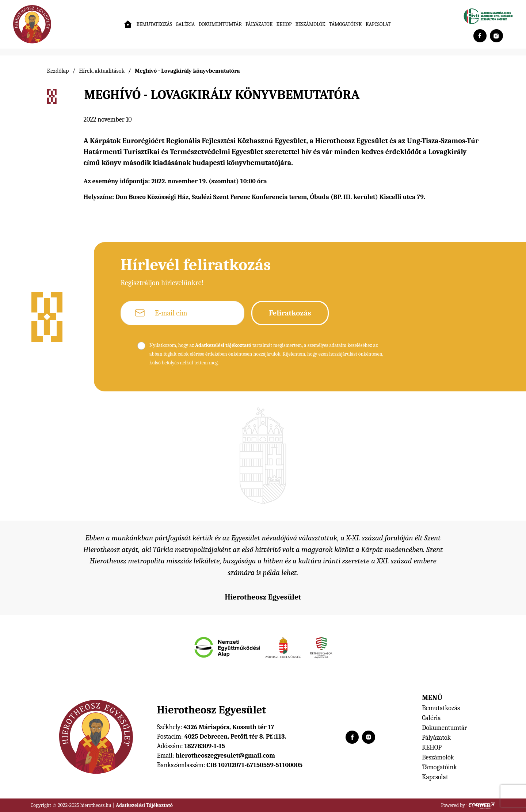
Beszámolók (310, 24)
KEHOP (284, 24)
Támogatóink (346, 24)
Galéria (185, 24)
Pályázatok (259, 24)
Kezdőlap (58, 71)
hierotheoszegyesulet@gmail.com (225, 756)
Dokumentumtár (220, 24)
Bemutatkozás (154, 24)
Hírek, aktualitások (102, 71)
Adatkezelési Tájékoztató (144, 805)
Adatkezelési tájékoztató (223, 345)
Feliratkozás (290, 313)
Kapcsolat (378, 24)
